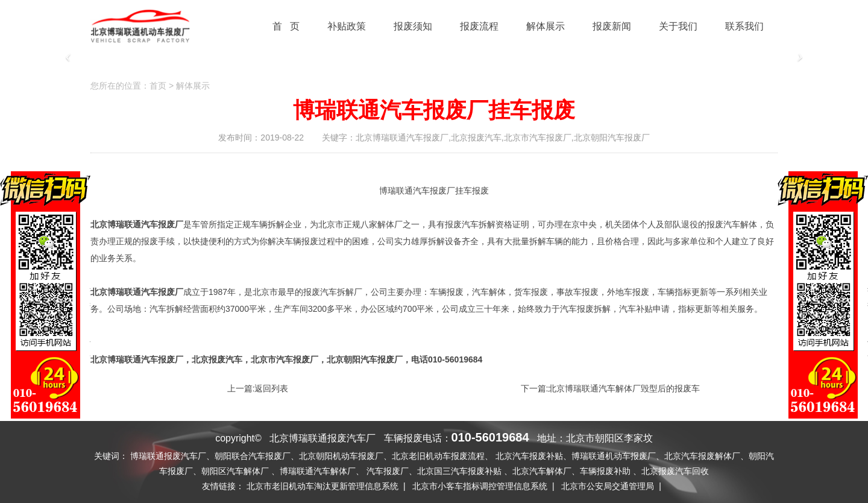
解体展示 (193, 86)
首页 (158, 86)
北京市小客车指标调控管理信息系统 (480, 486)
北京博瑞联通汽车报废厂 (137, 359)
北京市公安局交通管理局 (608, 486)
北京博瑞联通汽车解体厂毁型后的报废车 (624, 388)
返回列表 (271, 388)
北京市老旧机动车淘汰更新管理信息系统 (322, 486)
